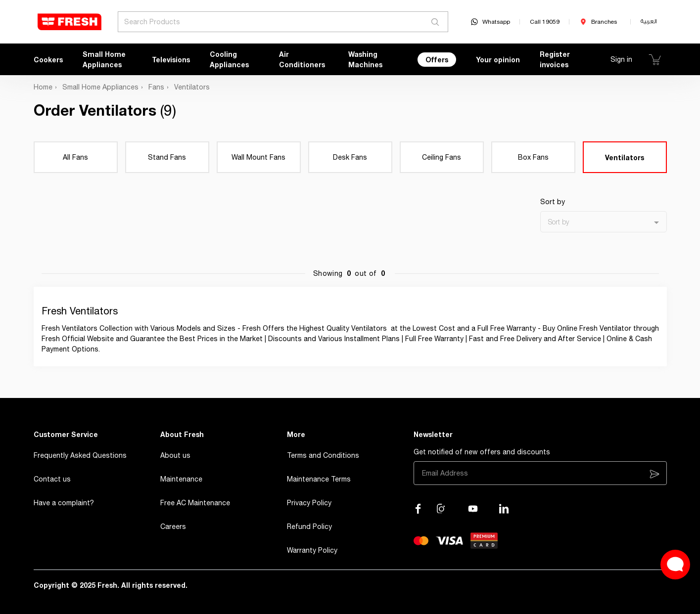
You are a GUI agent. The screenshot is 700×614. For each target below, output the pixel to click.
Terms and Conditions (323, 455)
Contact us (52, 479)
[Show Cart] (655, 59)
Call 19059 (545, 22)
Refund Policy (309, 526)
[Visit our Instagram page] (442, 509)
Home (43, 87)
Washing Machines (365, 59)
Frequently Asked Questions (80, 455)
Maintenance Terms (319, 479)
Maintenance (181, 479)
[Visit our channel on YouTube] (473, 509)
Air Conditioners (302, 59)
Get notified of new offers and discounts (482, 452)
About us (175, 455)
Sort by (553, 202)
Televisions (171, 60)
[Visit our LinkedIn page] (504, 509)
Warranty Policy (312, 550)
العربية (649, 22)
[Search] (436, 22)
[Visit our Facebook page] (418, 509)
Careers (173, 526)
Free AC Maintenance (195, 503)
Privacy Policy (309, 503)
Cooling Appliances (229, 59)
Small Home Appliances (104, 59)
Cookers (48, 60)
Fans (156, 87)
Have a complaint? (64, 503)
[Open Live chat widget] (675, 565)
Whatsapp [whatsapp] (490, 22)
